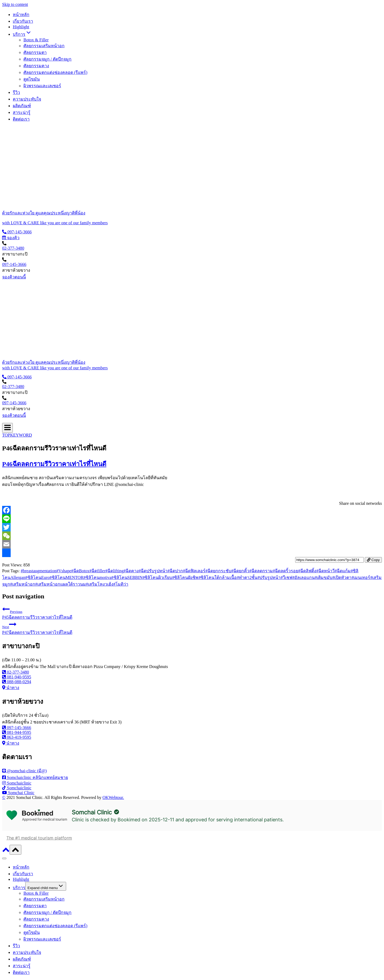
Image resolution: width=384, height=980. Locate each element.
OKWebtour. (113, 797)
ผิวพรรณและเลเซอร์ (42, 86)
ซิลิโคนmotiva (97, 577)
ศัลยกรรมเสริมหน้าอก (44, 46)
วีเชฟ (286, 577)
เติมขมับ (323, 577)
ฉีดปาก (175, 571)
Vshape (64, 571)
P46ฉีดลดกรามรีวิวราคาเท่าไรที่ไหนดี (54, 464)
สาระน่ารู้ (22, 112)
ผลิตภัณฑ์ (22, 106)
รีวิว (16, 92)
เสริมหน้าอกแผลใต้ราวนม (61, 584)
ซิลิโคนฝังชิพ (185, 577)
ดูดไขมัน (32, 79)
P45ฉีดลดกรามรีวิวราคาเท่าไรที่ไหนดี (192, 612)
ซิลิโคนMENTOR (67, 577)
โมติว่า (121, 584)
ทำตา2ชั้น (247, 577)
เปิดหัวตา (342, 577)
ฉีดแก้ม (343, 571)
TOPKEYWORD (17, 435)
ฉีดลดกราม (261, 571)
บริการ (19, 888)
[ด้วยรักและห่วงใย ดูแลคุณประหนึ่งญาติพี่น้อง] (192, 213)
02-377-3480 (13, 248)
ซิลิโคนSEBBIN (127, 577)
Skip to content (15, 4)
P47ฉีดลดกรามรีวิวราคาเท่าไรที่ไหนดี (192, 628)
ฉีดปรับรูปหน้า (153, 571)
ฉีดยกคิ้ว (240, 571)
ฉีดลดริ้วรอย (285, 571)
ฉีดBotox (80, 571)
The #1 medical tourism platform (39, 838)
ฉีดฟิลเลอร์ (194, 571)
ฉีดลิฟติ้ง (307, 571)
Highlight (21, 27)
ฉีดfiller (97, 571)
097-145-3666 (14, 264)
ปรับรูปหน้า (269, 577)
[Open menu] (7, 428)
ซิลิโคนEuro (37, 577)
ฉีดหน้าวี (325, 571)
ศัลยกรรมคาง (36, 66)
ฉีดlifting (114, 571)
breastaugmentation (39, 571)
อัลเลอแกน (303, 577)
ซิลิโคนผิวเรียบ (157, 577)
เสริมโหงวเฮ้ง (100, 584)
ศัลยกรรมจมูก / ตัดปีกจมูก (47, 59)
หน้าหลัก (21, 15)
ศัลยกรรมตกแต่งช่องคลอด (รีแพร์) (55, 72)
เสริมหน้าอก (23, 584)
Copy (373, 560)
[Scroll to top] (6, 852)
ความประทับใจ (27, 99)
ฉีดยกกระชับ (218, 571)
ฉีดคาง (131, 571)
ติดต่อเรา (21, 119)
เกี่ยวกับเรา (23, 21)
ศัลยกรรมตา (35, 52)
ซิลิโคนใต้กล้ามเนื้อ (218, 577)
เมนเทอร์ (361, 577)
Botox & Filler (36, 40)
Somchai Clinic (92, 812)
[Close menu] (4, 858)
